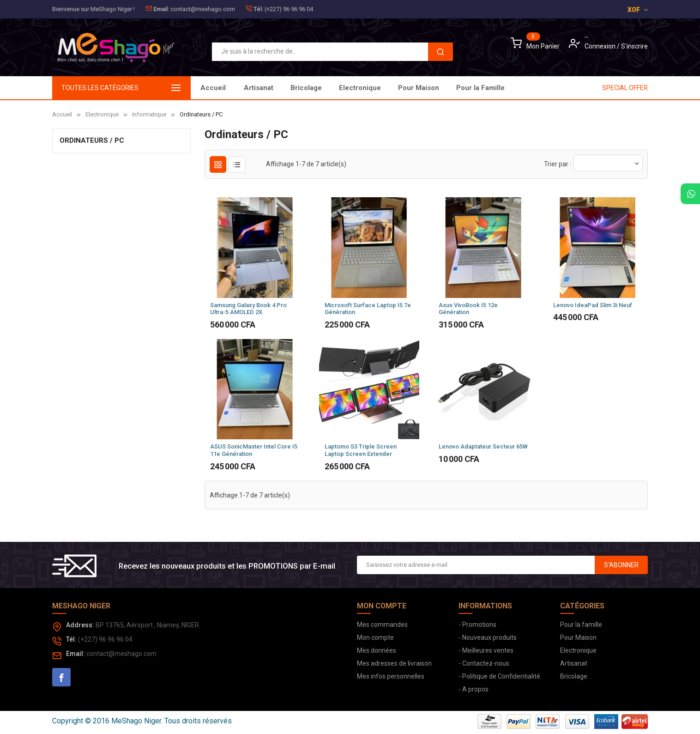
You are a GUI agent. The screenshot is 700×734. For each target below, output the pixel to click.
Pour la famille (581, 625)
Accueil (213, 88)
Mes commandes (382, 625)
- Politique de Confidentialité (499, 676)
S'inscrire (634, 46)
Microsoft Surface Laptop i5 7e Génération (368, 309)
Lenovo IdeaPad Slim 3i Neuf (593, 305)
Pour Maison (330, 88)
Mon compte (375, 637)
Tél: (258, 9)
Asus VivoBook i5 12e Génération (468, 309)
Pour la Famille (268, 88)
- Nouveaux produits (488, 637)
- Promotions (477, 625)
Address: (80, 625)
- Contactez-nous (484, 663)
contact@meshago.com (203, 9)
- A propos (474, 689)
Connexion (601, 46)
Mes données (377, 650)
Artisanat (494, 88)
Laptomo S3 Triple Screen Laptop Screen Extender (361, 450)
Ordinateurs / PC (92, 140)
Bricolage (445, 88)
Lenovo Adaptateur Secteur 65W (483, 446)
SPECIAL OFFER (625, 88)
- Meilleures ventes (486, 650)
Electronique (390, 88)
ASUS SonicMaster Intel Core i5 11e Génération (254, 450)
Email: (161, 9)
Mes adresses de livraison (394, 663)
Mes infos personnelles (391, 676)
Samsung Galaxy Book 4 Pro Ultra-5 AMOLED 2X (248, 309)
